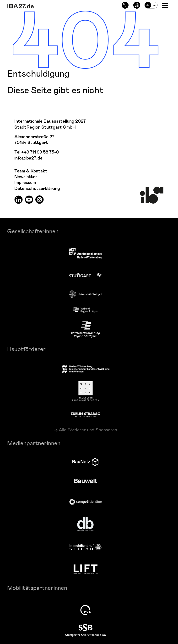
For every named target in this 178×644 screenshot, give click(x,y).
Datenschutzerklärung (37, 189)
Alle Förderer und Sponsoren (88, 430)
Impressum (25, 183)
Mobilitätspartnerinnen (37, 588)
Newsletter (26, 177)
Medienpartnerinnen (34, 443)
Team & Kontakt (31, 171)
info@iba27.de (28, 158)
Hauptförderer (27, 349)
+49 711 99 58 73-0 (40, 152)
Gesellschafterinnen (33, 231)
